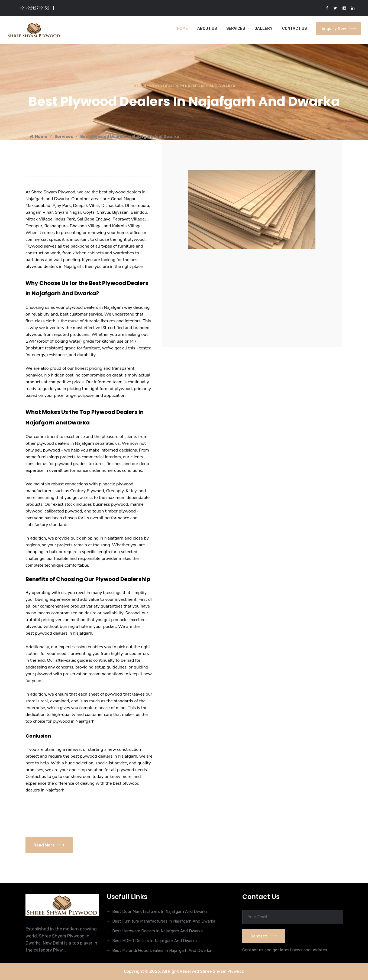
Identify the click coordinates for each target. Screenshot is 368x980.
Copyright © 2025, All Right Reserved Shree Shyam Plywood (184, 971)
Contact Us (294, 29)
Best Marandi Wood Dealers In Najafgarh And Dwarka (162, 950)
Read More (49, 845)
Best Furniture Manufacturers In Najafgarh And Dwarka (164, 921)
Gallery (264, 29)
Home (182, 29)
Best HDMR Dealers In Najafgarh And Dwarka (154, 941)
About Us (207, 29)
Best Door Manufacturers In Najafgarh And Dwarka (160, 911)
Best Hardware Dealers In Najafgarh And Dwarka (157, 931)
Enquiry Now (339, 28)
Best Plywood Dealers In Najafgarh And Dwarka (130, 137)
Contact (264, 936)
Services (236, 29)
